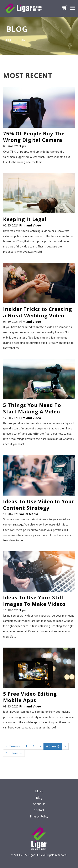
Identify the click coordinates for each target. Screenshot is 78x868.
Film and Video (30, 225)
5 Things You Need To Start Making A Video (32, 408)
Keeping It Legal (25, 219)
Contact (39, 810)
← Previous (13, 746)
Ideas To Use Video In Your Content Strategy (39, 504)
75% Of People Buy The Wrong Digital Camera (34, 137)
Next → (17, 753)
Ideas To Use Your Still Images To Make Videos (34, 601)
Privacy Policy (39, 816)
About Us (39, 804)
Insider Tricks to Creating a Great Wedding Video (38, 312)
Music (39, 791)
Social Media (29, 514)
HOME (10, 40)
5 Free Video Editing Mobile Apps (30, 697)
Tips (23, 146)
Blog (39, 798)
